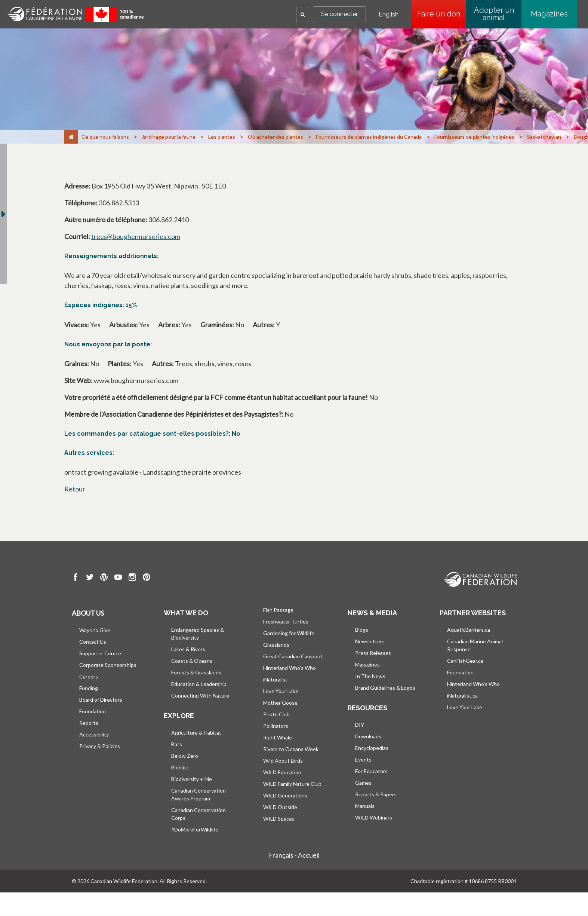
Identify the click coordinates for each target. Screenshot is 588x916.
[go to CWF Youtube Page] (118, 578)
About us (88, 613)
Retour (75, 489)
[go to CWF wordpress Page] (104, 578)
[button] (303, 14)
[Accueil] (71, 137)
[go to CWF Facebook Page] (76, 578)
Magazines (549, 14)
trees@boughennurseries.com (136, 236)
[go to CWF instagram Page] (132, 578)
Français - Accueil (294, 855)
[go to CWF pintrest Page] (147, 578)
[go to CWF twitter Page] (90, 578)
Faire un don (442, 14)
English (389, 15)
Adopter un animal (494, 14)
